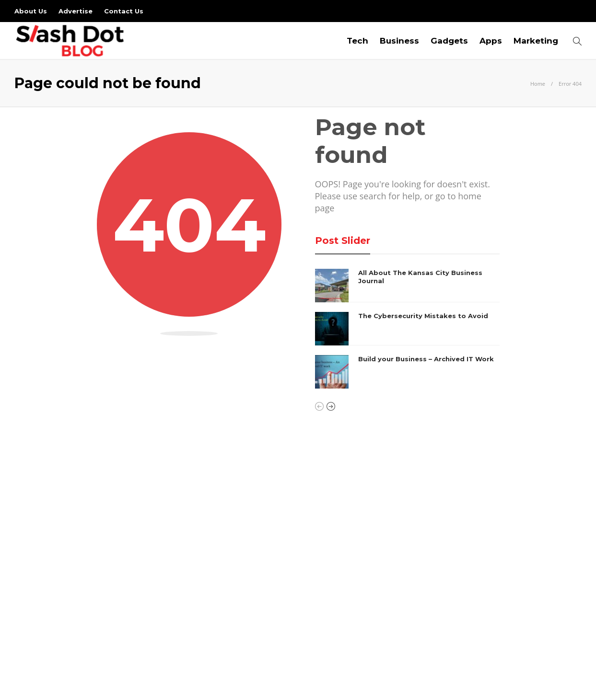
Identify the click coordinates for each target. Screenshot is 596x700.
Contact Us (124, 11)
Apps (491, 41)
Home (538, 84)
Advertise (76, 11)
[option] (407, 329)
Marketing (536, 41)
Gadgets (449, 41)
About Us (31, 11)
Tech (357, 41)
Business (399, 41)
